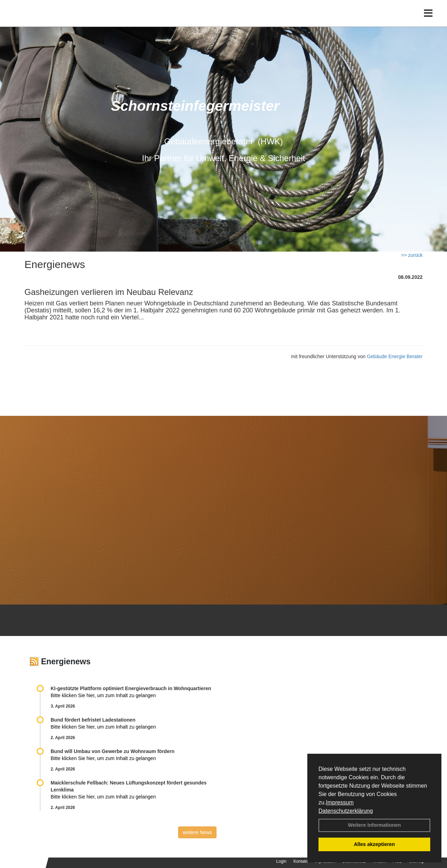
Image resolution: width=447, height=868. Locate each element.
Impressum (340, 802)
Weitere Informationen (374, 825)
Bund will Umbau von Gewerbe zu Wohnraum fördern (112, 751)
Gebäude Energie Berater (395, 356)
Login (281, 861)
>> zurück (412, 255)
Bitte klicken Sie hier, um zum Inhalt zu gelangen (103, 695)
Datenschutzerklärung (346, 811)
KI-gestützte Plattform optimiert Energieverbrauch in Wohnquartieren (131, 688)
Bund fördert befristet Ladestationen (93, 720)
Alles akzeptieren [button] (374, 844)
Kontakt (301, 861)
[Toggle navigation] (428, 20)
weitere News (197, 832)
